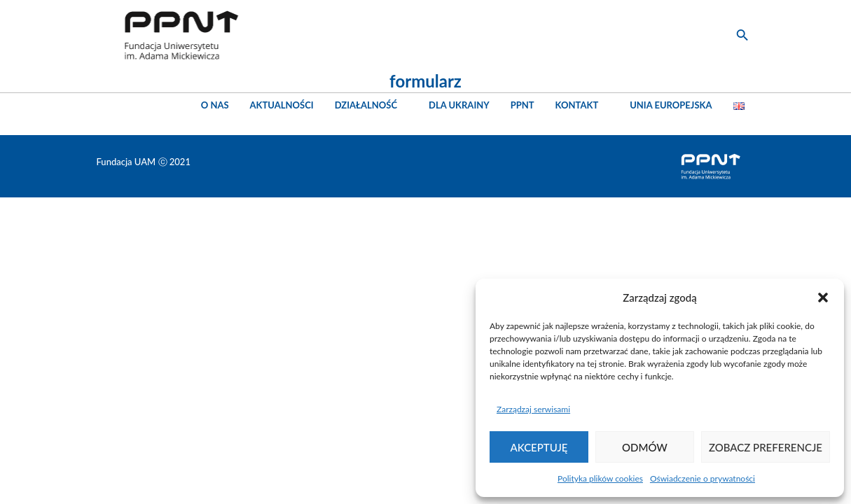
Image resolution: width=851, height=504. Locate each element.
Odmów (645, 447)
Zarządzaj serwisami (533, 409)
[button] (823, 297)
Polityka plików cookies (600, 478)
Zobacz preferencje (766, 447)
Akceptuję (539, 447)
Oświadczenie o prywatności (703, 478)
